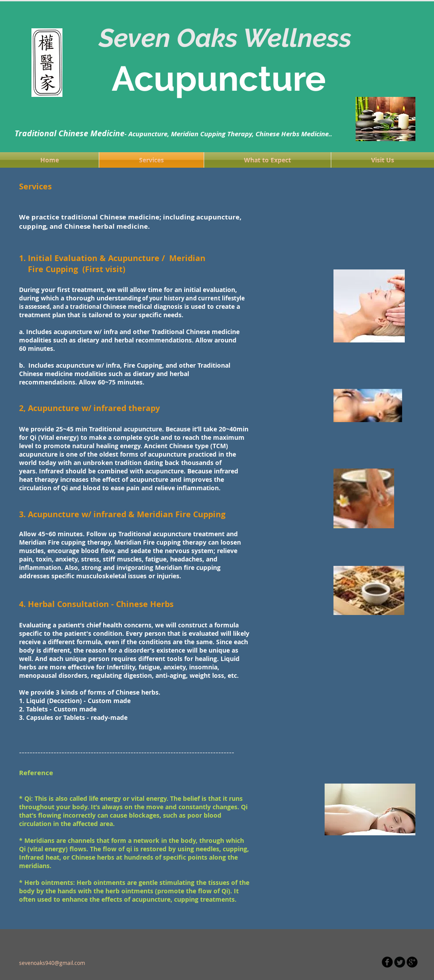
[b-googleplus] (412, 962)
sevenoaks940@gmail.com (52, 963)
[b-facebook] (387, 962)
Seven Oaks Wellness (228, 38)
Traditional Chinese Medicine (70, 133)
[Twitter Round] (400, 962)
